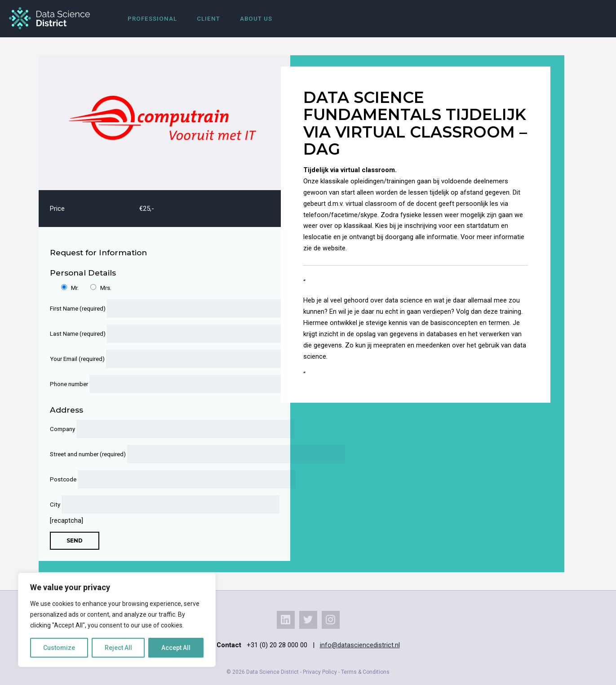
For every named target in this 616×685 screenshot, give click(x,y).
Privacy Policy (320, 672)
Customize (59, 648)
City (159, 505)
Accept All (176, 648)
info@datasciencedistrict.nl (360, 645)
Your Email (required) (159, 359)
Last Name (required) (159, 334)
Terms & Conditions (365, 672)
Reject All (118, 648)
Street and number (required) (159, 454)
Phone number (159, 384)
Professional (152, 19)
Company (159, 429)
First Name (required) (159, 309)
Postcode (159, 479)
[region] (117, 620)
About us (256, 19)
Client (208, 19)
